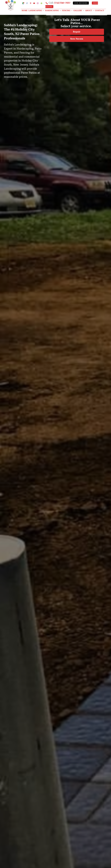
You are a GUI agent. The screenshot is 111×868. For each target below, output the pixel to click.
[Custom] (41, 3)
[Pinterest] (31, 3)
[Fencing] (68, 10)
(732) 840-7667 (62, 3)
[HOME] (25, 10)
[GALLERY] (79, 10)
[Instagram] (38, 3)
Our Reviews (81, 3)
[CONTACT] (100, 10)
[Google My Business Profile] (23, 3)
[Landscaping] (37, 10)
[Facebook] (27, 3)
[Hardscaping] (54, 10)
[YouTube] (34, 3)
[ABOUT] (90, 10)
